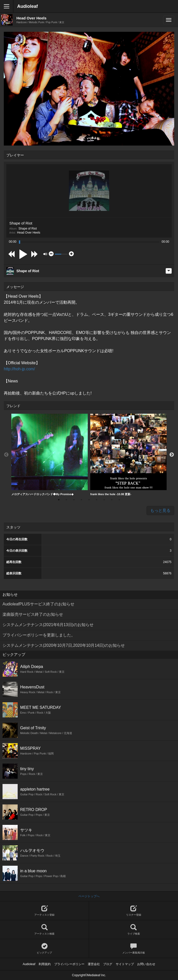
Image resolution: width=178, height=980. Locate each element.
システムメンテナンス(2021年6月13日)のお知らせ (48, 625)
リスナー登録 (133, 911)
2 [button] (66, 500)
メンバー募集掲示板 (133, 949)
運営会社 (94, 964)
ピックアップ (44, 949)
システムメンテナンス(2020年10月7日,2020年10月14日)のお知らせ (64, 645)
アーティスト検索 (44, 930)
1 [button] (59, 500)
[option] (50, 455)
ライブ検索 (133, 930)
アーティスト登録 (44, 911)
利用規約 (45, 964)
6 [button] (97, 500)
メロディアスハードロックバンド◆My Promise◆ (50, 455)
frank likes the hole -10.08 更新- (128, 455)
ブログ (108, 964)
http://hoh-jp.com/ (19, 369)
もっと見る (160, 510)
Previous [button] (6, 455)
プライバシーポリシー (69, 964)
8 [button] (112, 500)
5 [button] (89, 500)
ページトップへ (89, 896)
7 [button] (104, 500)
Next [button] (172, 455)
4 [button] (81, 500)
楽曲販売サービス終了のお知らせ (33, 614)
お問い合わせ (146, 964)
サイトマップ (125, 964)
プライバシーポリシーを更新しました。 (39, 635)
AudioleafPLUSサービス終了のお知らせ (38, 604)
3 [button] (74, 500)
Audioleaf (27, 6)
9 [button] (119, 500)
